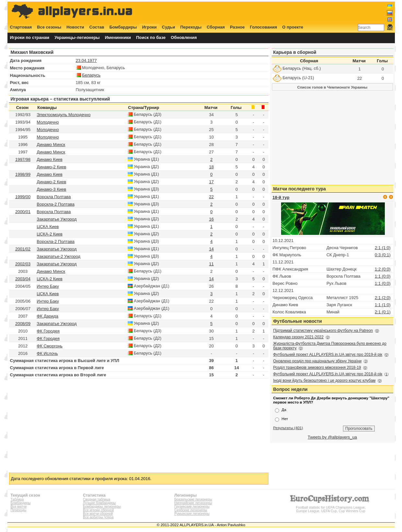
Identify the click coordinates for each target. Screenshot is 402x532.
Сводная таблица (97, 499)
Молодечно (48, 122)
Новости (75, 27)
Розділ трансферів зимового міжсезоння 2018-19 (317, 368)
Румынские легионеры (192, 514)
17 (211, 182)
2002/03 (23, 264)
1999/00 (23, 197)
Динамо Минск (51, 145)
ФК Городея (48, 331)
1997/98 (23, 159)
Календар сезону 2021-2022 (298, 337)
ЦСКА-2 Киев (49, 234)
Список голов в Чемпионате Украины (332, 87)
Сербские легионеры (191, 510)
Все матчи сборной (98, 514)
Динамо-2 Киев (51, 167)
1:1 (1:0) (383, 305)
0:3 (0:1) (383, 255)
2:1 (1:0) (383, 248)
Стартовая (21, 27)
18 (211, 167)
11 (211, 264)
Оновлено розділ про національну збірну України (318, 361)
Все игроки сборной (98, 510)
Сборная (216, 27)
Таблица (17, 499)
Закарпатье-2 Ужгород (59, 256)
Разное (237, 27)
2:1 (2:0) (383, 298)
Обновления (184, 37)
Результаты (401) (288, 428)
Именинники (118, 37)
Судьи (168, 27)
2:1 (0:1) (383, 312)
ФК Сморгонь (50, 346)
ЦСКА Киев (48, 227)
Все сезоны (49, 27)
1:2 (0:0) (383, 269)
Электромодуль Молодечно (64, 115)
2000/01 (23, 212)
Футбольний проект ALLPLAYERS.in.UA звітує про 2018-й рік (328, 374)
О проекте (293, 27)
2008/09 (23, 324)
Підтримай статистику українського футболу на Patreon (323, 331)
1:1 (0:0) (383, 276)
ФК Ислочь (47, 353)
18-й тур (281, 197)
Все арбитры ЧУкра (98, 517)
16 (211, 219)
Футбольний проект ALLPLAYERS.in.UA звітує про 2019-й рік (328, 355)
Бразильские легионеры (193, 499)
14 (211, 249)
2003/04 (23, 279)
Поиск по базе (151, 37)
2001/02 (23, 249)
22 (211, 197)
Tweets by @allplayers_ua (332, 437)
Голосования (264, 27)
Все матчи (19, 507)
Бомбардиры (123, 27)
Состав (97, 27)
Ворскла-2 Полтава (55, 204)
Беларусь (91, 75)
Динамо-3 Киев (51, 189)
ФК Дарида (47, 316)
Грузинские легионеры (192, 507)
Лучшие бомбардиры (99, 503)
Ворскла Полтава (54, 197)
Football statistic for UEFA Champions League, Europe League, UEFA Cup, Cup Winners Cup (331, 508)
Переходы (191, 27)
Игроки (149, 27)
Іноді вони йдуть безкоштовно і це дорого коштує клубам (325, 381)
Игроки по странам (30, 37)
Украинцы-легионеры (77, 37)
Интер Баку (48, 286)
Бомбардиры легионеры (102, 507)
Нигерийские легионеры (193, 503)
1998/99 (23, 174)
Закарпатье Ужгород (57, 219)
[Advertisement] (275, 12)
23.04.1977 (86, 60)
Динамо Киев (49, 159)
